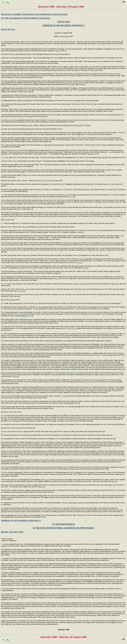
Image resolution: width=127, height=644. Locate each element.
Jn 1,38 (46, 181)
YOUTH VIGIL (63, 22)
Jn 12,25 (71, 328)
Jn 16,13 (22, 291)
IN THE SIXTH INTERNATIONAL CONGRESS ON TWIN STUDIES (63, 528)
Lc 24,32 (4, 216)
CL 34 (46, 480)
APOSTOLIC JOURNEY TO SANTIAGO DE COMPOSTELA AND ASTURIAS (34, 14)
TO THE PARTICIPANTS (63, 524)
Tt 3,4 (31, 316)
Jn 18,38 (26, 227)
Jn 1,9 (79, 263)
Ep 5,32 (16, 376)
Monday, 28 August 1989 (12, 532)
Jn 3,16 (72, 197)
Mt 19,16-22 (73, 373)
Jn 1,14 (58, 279)
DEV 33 (85, 268)
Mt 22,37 (42, 487)
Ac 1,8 (115, 481)
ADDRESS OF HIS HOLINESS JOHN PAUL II (63, 25)
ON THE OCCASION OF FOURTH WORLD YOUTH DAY (26, 18)
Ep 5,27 (122, 369)
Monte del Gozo (8, 29)
